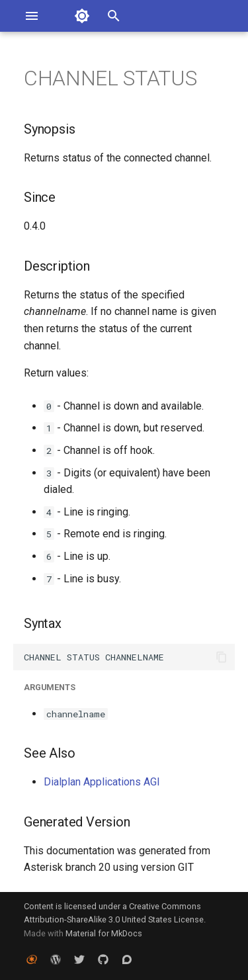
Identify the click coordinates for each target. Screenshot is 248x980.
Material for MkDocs (104, 933)
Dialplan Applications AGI (102, 782)
